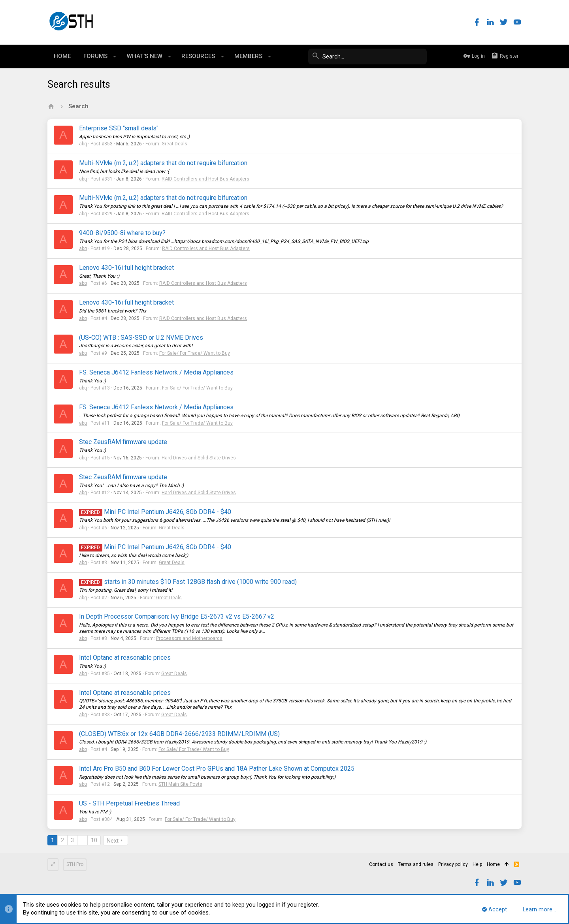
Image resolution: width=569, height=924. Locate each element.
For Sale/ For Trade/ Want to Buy (195, 353)
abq (83, 144)
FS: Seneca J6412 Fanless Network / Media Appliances (156, 372)
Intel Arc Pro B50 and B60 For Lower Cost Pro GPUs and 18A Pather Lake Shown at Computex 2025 (217, 769)
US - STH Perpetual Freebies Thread (129, 803)
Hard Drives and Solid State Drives (199, 458)
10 (94, 840)
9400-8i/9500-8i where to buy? (122, 233)
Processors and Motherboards (189, 638)
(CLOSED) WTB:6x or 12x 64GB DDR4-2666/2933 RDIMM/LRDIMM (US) (179, 734)
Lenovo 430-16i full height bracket (126, 268)
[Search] (367, 56)
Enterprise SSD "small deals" (119, 128)
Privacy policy (453, 864)
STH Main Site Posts (180, 784)
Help (477, 864)
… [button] (82, 840)
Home (493, 864)
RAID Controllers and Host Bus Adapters (205, 179)
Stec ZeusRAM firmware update (123, 442)
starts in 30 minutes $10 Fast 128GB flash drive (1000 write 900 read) (188, 582)
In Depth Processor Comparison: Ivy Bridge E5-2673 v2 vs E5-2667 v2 (177, 616)
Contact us (381, 864)
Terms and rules (416, 864)
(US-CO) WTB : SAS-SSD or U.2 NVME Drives (141, 338)
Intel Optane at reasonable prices (125, 658)
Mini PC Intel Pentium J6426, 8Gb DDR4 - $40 (155, 512)
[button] (115, 56)
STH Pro (75, 864)
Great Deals (174, 144)
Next (113, 841)
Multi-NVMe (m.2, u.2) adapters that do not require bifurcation (163, 163)
